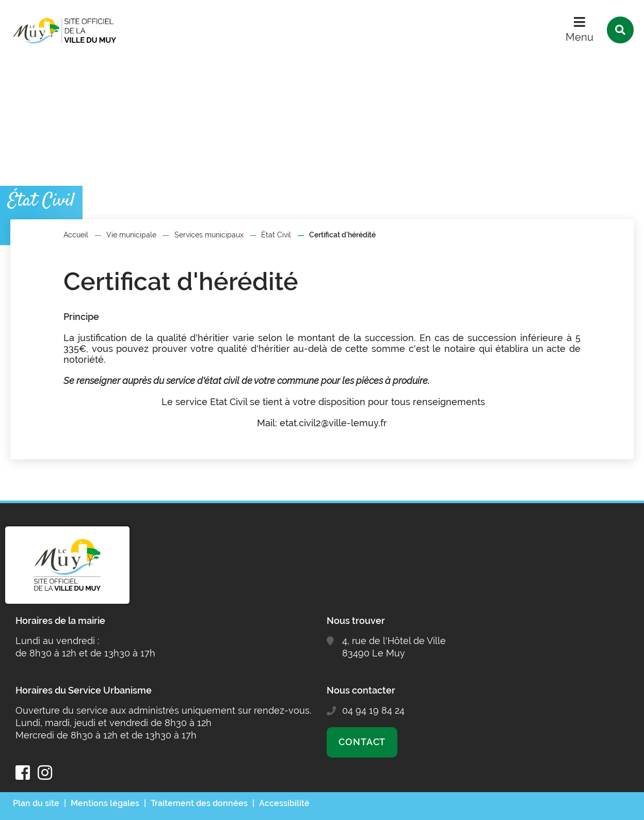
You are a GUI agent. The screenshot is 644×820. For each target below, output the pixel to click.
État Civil (276, 235)
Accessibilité (284, 803)
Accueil (76, 235)
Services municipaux (209, 235)
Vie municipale (131, 235)
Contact (362, 742)
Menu (579, 37)
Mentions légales (105, 803)
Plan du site (36, 803)
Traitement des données (199, 803)
